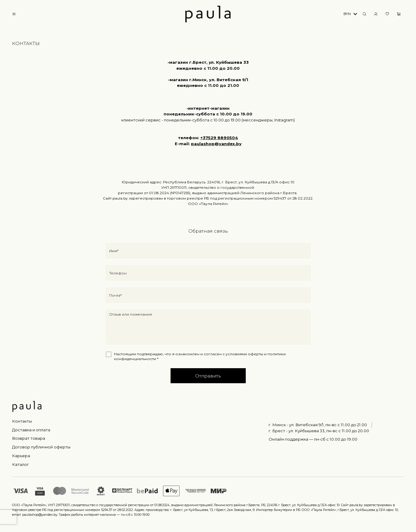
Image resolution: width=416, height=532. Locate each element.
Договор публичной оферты (41, 447)
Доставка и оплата (31, 430)
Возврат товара (29, 438)
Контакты (22, 421)
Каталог (20, 464)
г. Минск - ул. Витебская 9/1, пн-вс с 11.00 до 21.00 (318, 425)
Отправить (208, 376)
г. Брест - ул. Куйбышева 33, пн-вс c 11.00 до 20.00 (319, 431)
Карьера (21, 456)
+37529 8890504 (219, 138)
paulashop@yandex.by (216, 144)
